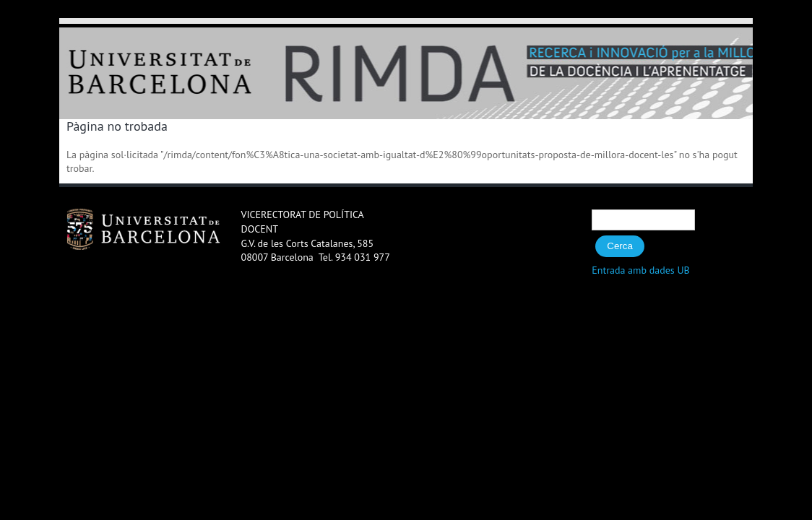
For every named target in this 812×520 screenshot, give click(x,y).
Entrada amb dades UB (641, 270)
